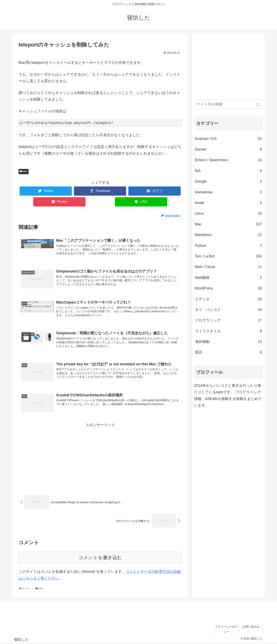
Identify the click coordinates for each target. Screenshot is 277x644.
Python (228, 246)
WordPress (228, 288)
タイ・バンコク (228, 310)
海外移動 (228, 342)
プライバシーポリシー (226, 630)
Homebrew (228, 192)
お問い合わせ (251, 627)
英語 (228, 352)
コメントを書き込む (100, 558)
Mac (25, 171)
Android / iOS (228, 139)
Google (228, 181)
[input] (228, 104)
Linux (228, 213)
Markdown (228, 235)
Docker (228, 149)
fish (228, 171)
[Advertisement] (100, 458)
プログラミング (228, 320)
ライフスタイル (228, 331)
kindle (228, 203)
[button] (259, 105)
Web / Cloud (228, 267)
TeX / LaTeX (228, 256)
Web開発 (228, 278)
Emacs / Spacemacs (228, 160)
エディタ (228, 299)
